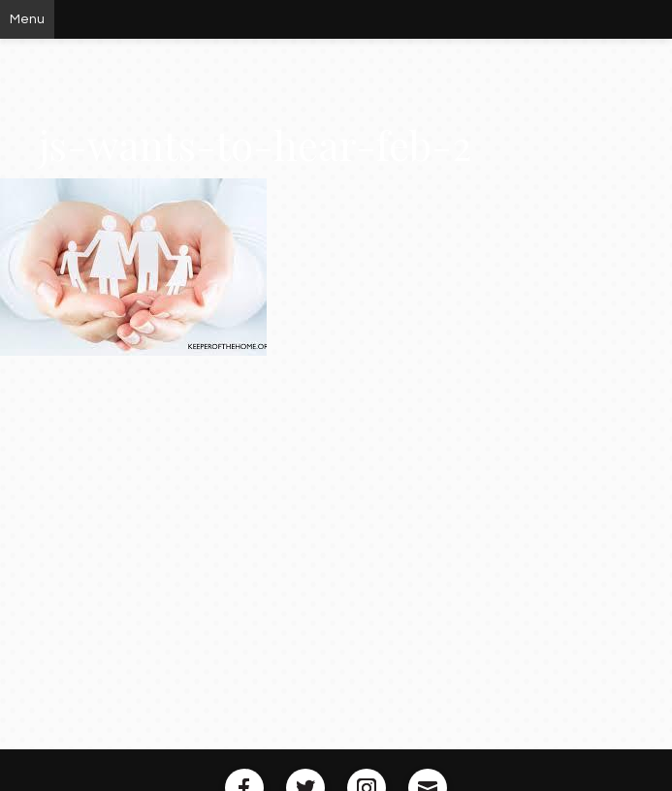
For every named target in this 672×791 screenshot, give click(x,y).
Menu (27, 19)
